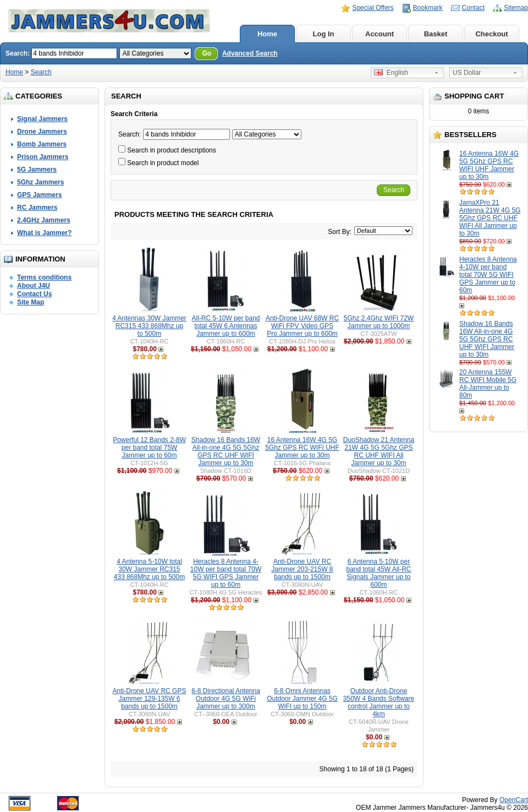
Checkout (491, 34)
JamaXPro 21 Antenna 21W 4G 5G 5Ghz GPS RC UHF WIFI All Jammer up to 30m (490, 218)
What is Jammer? (44, 233)
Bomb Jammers (42, 144)
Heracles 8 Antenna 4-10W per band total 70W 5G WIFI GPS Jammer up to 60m (488, 275)
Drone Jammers (42, 132)
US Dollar (467, 73)
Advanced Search (250, 53)
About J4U (34, 286)
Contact (473, 8)
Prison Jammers (43, 157)
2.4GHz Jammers (44, 220)
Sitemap (516, 8)
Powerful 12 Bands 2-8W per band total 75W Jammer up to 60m (149, 448)
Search (41, 72)
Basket (436, 34)
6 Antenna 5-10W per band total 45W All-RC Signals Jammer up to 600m (378, 573)
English (391, 73)
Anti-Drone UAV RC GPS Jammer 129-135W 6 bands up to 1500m (150, 699)
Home (267, 34)
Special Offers (373, 8)
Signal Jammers (42, 119)
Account (380, 34)
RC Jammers (37, 208)
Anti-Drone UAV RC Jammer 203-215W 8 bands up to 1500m (302, 569)
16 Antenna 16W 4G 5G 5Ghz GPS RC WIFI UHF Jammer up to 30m (489, 165)
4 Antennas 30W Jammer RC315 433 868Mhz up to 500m (149, 326)
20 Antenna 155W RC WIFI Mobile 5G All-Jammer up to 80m (488, 384)
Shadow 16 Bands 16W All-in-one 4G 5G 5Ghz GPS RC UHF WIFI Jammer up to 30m (487, 339)
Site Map (31, 302)
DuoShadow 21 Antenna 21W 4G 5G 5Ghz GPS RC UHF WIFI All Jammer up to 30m (379, 451)
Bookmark (428, 8)
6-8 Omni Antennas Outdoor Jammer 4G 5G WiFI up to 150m (302, 699)
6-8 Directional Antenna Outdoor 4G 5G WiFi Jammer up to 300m (226, 699)
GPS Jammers (39, 195)
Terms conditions (44, 277)
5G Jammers (37, 170)
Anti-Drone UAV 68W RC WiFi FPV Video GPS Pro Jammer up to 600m (302, 326)
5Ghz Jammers (40, 182)
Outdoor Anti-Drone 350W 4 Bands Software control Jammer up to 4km (379, 702)
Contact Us (34, 294)
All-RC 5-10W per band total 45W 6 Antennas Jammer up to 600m (226, 326)
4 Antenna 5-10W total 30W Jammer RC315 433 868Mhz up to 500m (149, 569)
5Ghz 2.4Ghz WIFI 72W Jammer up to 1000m (379, 322)
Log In (324, 34)
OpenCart (514, 800)
